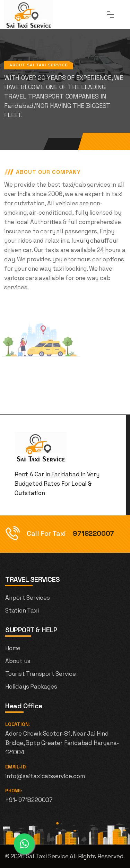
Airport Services (28, 598)
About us (18, 661)
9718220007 (93, 533)
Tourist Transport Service (41, 674)
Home (13, 648)
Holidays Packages (31, 687)
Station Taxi (22, 610)
